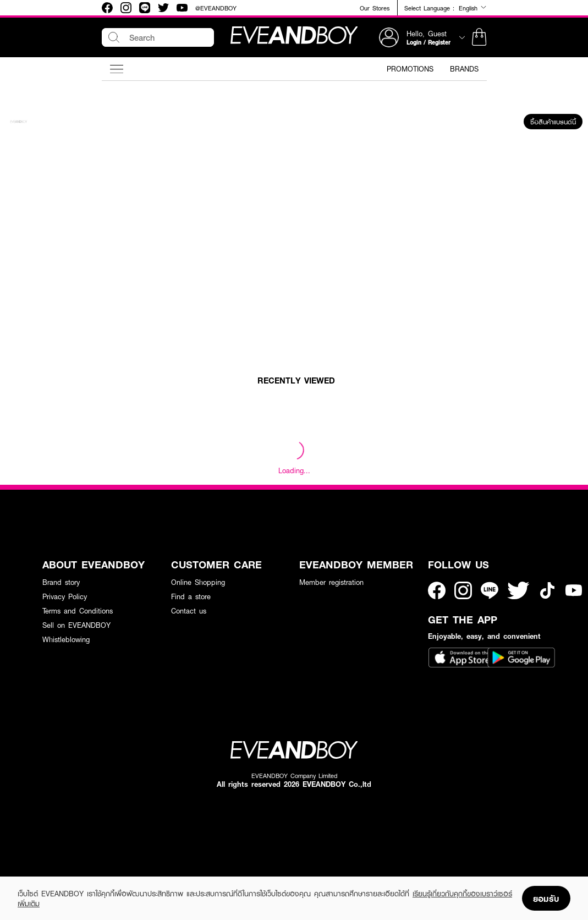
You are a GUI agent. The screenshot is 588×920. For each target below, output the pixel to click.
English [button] (473, 8)
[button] (479, 37)
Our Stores (375, 8)
